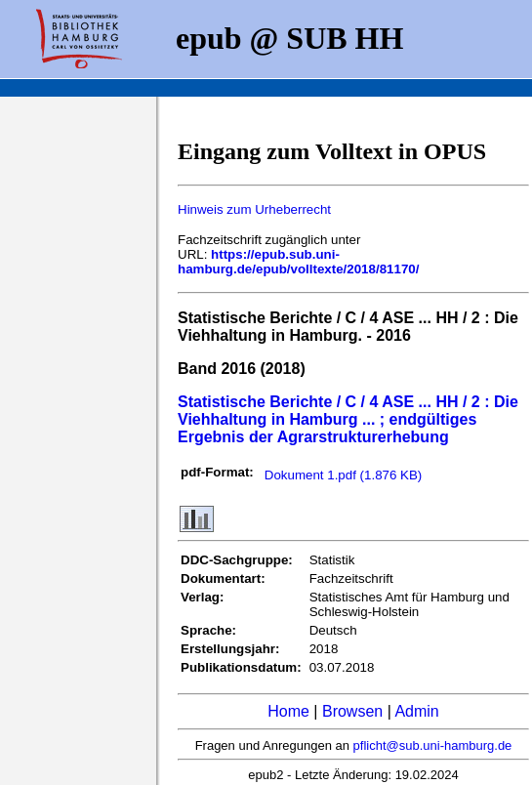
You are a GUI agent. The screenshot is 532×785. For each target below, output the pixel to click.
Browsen (352, 711)
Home (288, 711)
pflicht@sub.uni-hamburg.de (433, 745)
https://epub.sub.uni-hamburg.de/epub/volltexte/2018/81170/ (298, 262)
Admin (416, 711)
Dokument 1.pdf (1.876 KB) (344, 475)
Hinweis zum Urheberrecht (254, 209)
